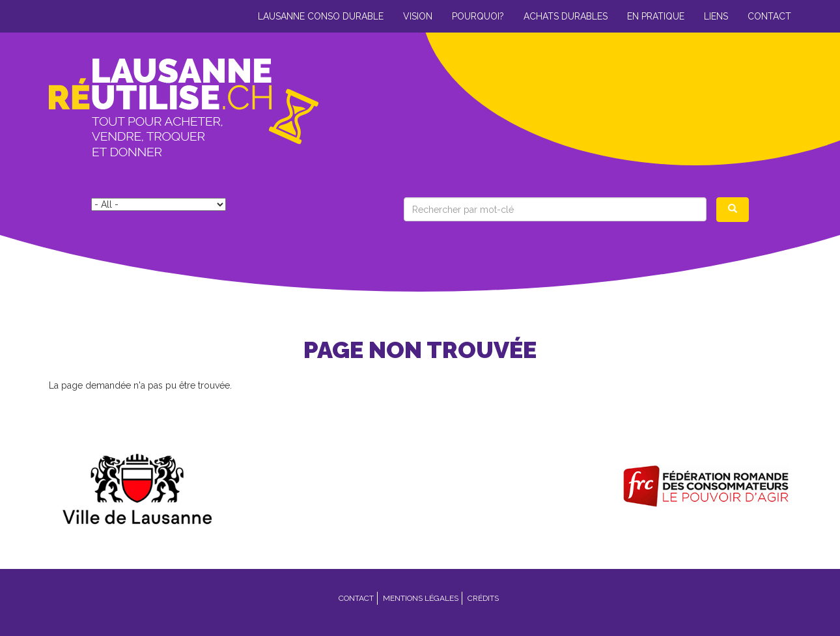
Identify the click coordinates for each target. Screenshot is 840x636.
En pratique (656, 16)
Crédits (483, 598)
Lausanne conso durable (321, 16)
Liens (716, 16)
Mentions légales (421, 598)
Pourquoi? (478, 16)
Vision (418, 16)
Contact (769, 16)
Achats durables (566, 16)
